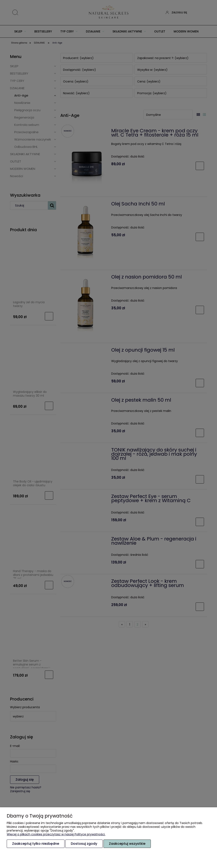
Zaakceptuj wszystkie (127, 844)
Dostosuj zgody (84, 844)
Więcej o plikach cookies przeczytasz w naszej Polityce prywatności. (56, 834)
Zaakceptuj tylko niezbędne (36, 844)
